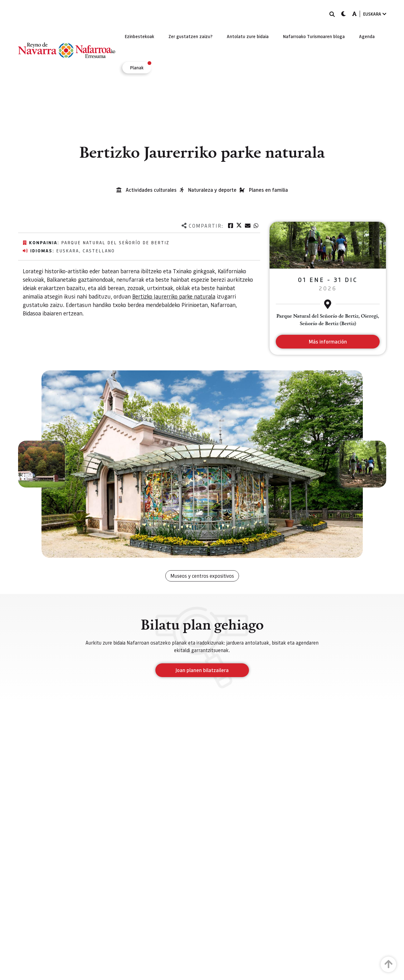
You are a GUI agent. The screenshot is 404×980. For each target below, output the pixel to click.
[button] (41, 464)
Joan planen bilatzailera (202, 670)
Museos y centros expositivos (202, 576)
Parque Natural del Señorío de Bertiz (115, 242)
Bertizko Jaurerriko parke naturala (174, 296)
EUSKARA (375, 14)
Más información (328, 342)
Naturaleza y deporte (212, 190)
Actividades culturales (151, 190)
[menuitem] (139, 36)
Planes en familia (268, 190)
